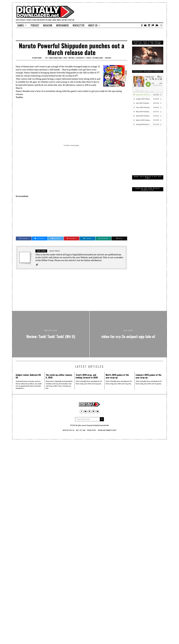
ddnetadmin (38, 58)
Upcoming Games (98, 58)
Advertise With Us (66, 430)
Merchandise (63, 25)
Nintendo (72, 58)
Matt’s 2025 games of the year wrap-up (117, 376)
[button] (102, 419)
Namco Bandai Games (56, 58)
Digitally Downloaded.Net (102, 425)
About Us (93, 25)
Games (21, 25)
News (65, 58)
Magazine (48, 25)
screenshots (80, 58)
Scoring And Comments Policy (109, 430)
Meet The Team (80, 430)
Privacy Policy (92, 430)
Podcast (35, 25)
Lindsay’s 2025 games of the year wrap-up (149, 376)
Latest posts (55, 251)
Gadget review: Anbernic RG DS (28, 376)
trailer (89, 58)
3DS (46, 58)
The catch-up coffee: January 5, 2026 (59, 376)
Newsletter (79, 25)
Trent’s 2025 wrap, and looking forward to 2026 (87, 376)
